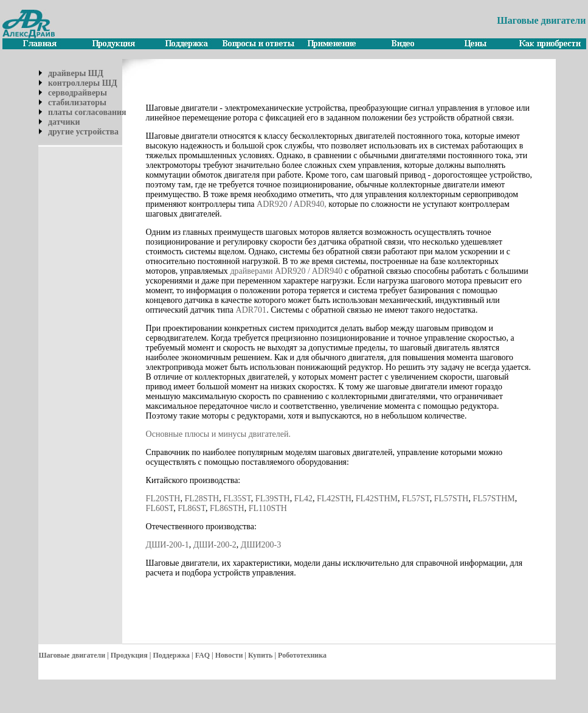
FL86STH (227, 508)
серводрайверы (78, 93)
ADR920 (272, 204)
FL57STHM (493, 499)
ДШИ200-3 (261, 545)
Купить (260, 655)
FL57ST (416, 499)
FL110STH (268, 508)
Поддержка (171, 655)
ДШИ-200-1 (168, 545)
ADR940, (310, 204)
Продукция (129, 655)
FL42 (303, 499)
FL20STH (163, 499)
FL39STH (273, 499)
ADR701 (251, 310)
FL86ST (192, 508)
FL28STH (202, 499)
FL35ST (237, 499)
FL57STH (451, 499)
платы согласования (87, 112)
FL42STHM (377, 499)
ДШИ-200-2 (215, 545)
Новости (229, 655)
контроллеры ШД (83, 83)
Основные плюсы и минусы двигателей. (218, 434)
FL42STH (334, 499)
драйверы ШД (76, 73)
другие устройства (83, 132)
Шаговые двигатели (72, 655)
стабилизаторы (77, 103)
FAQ (202, 655)
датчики (64, 122)
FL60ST (160, 508)
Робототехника (302, 655)
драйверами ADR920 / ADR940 (285, 271)
